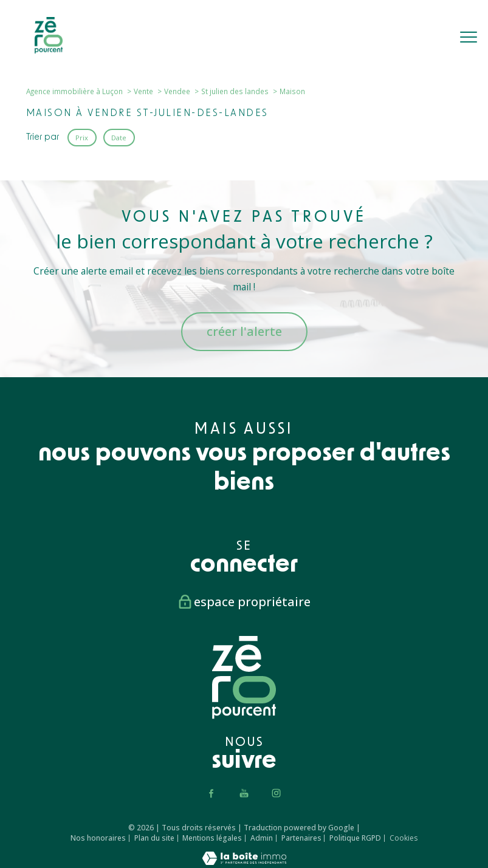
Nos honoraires (98, 838)
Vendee (177, 91)
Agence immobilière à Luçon (74, 91)
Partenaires (301, 838)
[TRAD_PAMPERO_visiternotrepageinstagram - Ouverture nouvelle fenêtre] (276, 793)
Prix (82, 137)
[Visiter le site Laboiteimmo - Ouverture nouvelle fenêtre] (244, 862)
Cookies (404, 838)
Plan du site (154, 838)
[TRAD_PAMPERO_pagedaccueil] (49, 50)
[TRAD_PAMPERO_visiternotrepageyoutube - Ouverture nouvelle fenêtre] (244, 793)
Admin (262, 838)
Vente (143, 91)
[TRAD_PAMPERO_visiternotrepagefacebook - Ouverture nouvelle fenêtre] (212, 793)
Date (119, 137)
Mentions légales (212, 838)
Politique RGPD (355, 838)
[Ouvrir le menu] (469, 38)
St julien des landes (235, 91)
